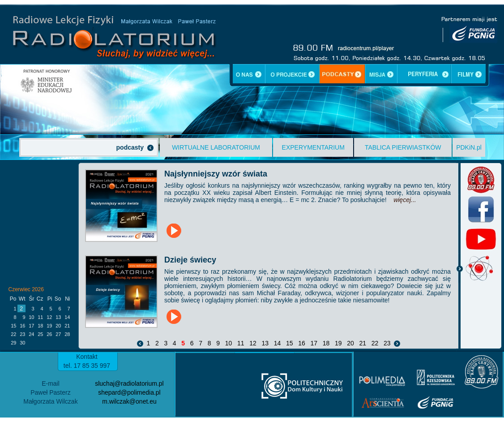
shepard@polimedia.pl (129, 392)
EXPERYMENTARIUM (313, 147)
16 (301, 343)
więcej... (405, 200)
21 (363, 343)
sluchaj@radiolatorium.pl (129, 383)
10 (229, 343)
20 (350, 343)
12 (253, 343)
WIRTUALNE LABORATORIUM (216, 147)
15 (289, 343)
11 (241, 343)
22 (375, 343)
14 (277, 343)
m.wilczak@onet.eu (129, 401)
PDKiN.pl (469, 147)
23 (387, 343)
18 (326, 343)
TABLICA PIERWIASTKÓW (403, 147)
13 (265, 343)
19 (338, 343)
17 (314, 343)
